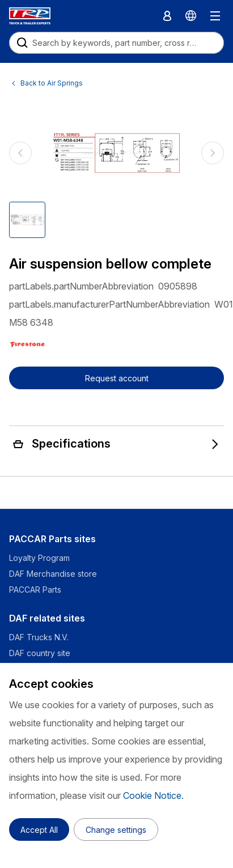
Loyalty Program (39, 558)
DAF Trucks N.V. (39, 637)
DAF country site (40, 653)
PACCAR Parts (35, 590)
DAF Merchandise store (53, 574)
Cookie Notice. (153, 795)
